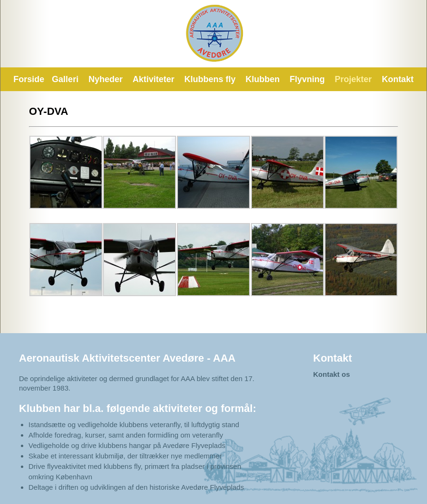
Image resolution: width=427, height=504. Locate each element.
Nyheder (105, 79)
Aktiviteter (153, 79)
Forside (29, 79)
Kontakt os (332, 374)
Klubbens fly (210, 79)
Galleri (65, 79)
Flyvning (307, 79)
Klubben (263, 79)
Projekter (353, 79)
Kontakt (398, 79)
